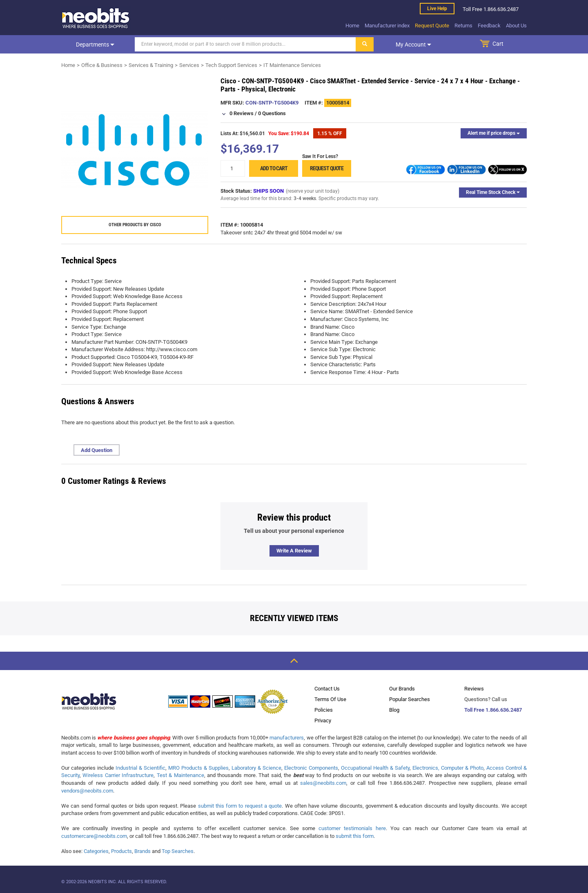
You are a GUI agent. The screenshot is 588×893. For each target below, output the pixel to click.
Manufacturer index (387, 26)
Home (352, 26)
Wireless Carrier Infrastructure (118, 775)
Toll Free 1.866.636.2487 (493, 710)
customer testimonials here (352, 828)
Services (189, 65)
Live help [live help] (437, 9)
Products (121, 851)
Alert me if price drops (494, 133)
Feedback (489, 26)
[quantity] (233, 168)
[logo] (96, 18)
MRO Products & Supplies (198, 768)
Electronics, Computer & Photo (448, 768)
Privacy (323, 720)
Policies (324, 710)
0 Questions (272, 113)
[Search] (245, 44)
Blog (394, 710)
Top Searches (178, 851)
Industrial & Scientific (140, 768)
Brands (143, 851)
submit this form (355, 836)
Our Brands (402, 689)
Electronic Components (311, 768)
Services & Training (151, 65)
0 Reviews (242, 113)
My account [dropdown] (413, 45)
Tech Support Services (231, 65)
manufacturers (287, 738)
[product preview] (135, 150)
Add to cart (274, 168)
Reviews (474, 689)
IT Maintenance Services (292, 65)
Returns (463, 26)
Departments (95, 45)
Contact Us (327, 689)
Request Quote (432, 26)
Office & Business (102, 65)
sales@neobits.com (323, 783)
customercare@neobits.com (94, 836)
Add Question (97, 450)
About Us (516, 26)
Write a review (294, 551)
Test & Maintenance (180, 775)
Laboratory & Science (256, 768)
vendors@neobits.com (87, 791)
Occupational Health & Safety (375, 768)
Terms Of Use (330, 699)
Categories (96, 851)
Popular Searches (410, 699)
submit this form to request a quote (240, 806)
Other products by (135, 225)
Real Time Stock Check (493, 192)
